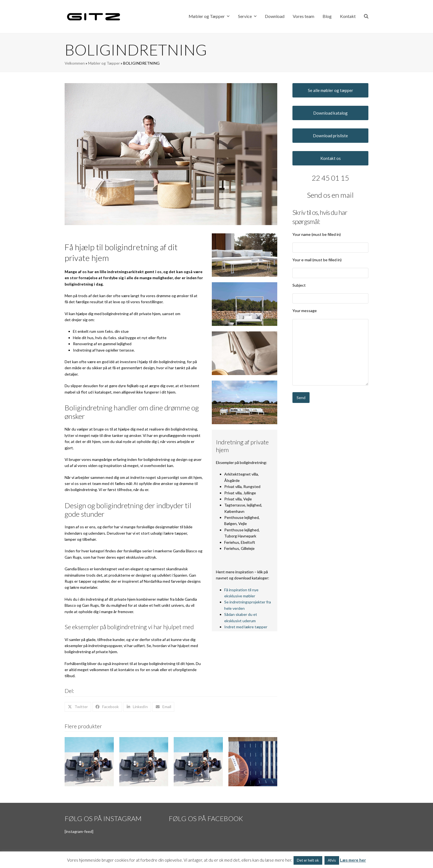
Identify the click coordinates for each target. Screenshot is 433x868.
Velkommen (75, 63)
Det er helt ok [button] (308, 860)
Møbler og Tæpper (104, 63)
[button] (366, 17)
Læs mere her (353, 860)
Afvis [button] (332, 860)
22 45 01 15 (330, 178)
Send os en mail (330, 195)
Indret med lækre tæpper (246, 627)
